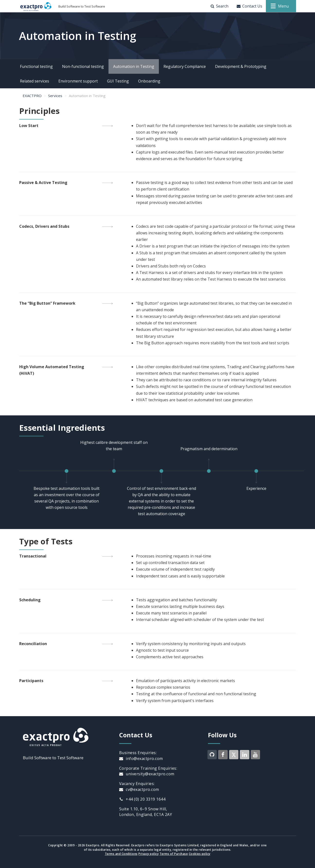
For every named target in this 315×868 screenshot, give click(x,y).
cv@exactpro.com (139, 789)
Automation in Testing (134, 66)
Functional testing (36, 66)
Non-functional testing (83, 66)
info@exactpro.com (141, 758)
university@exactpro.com (147, 774)
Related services (35, 81)
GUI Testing (118, 81)
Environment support (78, 81)
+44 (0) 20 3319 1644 (142, 799)
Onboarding (149, 81)
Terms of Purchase (174, 854)
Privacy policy (148, 854)
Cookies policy (200, 854)
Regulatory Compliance (185, 66)
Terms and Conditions (121, 854)
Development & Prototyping (241, 66)
